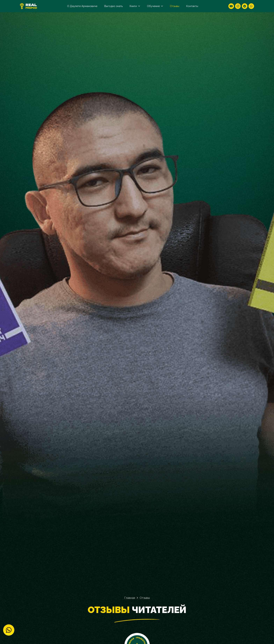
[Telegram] (245, 6)
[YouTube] (231, 6)
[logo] (28, 6)
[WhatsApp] (251, 6)
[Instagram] (238, 6)
